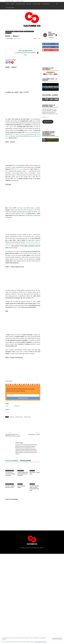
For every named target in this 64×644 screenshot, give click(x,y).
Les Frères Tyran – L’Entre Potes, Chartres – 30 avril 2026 (11, 474)
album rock (12, 417)
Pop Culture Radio (10, 8)
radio (26, 55)
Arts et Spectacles (46, 4)
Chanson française (36, 4)
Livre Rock (21, 31)
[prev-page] (6, 493)
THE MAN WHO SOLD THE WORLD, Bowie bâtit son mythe (13, 435)
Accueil (8, 4)
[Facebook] (7, 62)
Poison (14, 134)
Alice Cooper (21, 134)
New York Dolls (30, 132)
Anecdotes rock (21, 471)
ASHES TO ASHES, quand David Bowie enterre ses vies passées (23, 474)
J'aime (56, 44)
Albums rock (22, 29)
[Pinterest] (12, 62)
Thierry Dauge (10, 38)
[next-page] (9, 493)
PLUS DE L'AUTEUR (25, 461)
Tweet (7, 406)
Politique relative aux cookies (41, 642)
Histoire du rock (8, 33)
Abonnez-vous (48, 122)
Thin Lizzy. (19, 169)
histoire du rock (27, 417)
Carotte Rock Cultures (20, 4)
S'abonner (55, 50)
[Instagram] (10, 62)
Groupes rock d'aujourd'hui (29, 31)
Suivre (56, 47)
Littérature (29, 4)
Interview (12, 4)
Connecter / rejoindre (20, 1)
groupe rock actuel (19, 417)
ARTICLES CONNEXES (12, 461)
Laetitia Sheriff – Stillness (34, 434)
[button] (57, 4)
